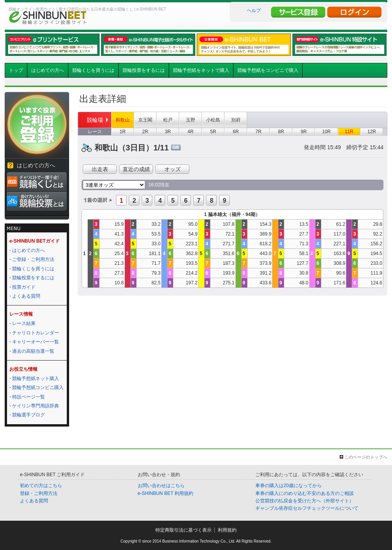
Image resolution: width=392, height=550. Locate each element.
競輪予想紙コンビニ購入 (38, 387)
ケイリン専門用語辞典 (36, 406)
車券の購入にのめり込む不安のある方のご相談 (305, 493)
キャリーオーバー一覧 (36, 342)
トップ (16, 70)
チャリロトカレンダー (36, 333)
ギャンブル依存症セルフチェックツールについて (307, 508)
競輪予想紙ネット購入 (36, 379)
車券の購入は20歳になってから (288, 486)
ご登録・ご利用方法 (33, 259)
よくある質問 (26, 296)
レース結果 (24, 323)
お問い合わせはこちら (161, 486)
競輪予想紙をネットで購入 (201, 70)
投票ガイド (24, 287)
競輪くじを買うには (93, 70)
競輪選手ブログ (29, 415)
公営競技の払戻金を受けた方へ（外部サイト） (305, 501)
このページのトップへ (366, 457)
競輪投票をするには (144, 70)
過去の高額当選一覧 (33, 351)
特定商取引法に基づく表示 (184, 530)
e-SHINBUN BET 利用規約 (166, 493)
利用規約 (227, 530)
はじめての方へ (48, 70)
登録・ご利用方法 (39, 493)
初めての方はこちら (41, 486)
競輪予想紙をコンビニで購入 (268, 70)
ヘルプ (254, 11)
